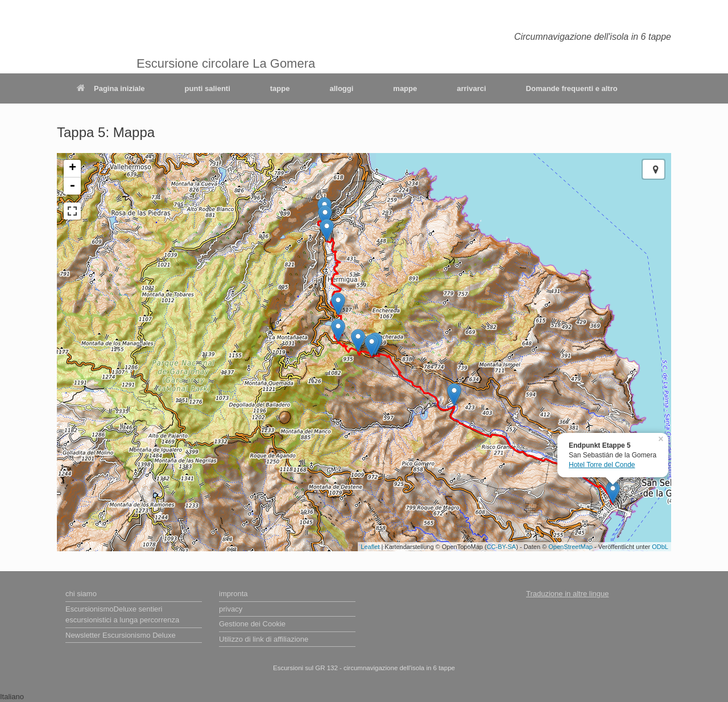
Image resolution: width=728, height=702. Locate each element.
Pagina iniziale (111, 88)
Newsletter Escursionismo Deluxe (121, 635)
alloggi (341, 88)
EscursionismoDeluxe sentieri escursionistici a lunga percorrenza (122, 615)
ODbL (660, 547)
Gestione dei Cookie (252, 624)
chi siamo (81, 594)
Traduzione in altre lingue (568, 594)
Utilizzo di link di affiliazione (264, 639)
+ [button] (73, 168)
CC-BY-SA (502, 547)
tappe (280, 88)
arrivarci (471, 88)
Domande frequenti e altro (572, 88)
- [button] (72, 186)
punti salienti (208, 88)
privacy (231, 609)
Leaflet (370, 547)
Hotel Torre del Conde (602, 465)
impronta (233, 594)
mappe (405, 88)
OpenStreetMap (570, 547)
